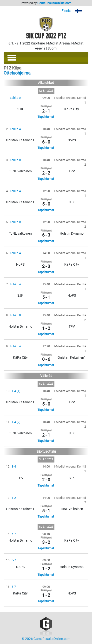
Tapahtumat (46, 117)
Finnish (75, 11)
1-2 (14, 498)
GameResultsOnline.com (54, 3)
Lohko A (15, 98)
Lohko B (15, 160)
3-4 (14, 466)
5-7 (14, 534)
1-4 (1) (16, 391)
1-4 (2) (16, 422)
